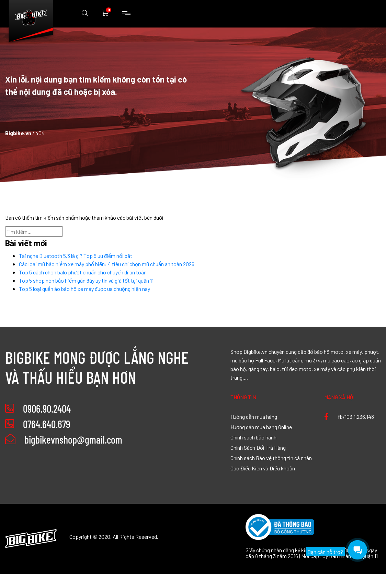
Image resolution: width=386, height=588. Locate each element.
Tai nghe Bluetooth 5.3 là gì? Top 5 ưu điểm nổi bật (76, 255)
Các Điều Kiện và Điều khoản (263, 468)
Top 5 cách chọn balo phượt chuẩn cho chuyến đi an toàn (83, 272)
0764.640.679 (47, 424)
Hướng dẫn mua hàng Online (261, 427)
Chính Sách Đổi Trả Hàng (258, 447)
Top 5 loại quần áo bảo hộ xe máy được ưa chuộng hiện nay (84, 288)
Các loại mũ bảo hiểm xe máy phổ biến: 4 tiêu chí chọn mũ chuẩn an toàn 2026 (107, 264)
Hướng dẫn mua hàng (254, 416)
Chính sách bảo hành (253, 437)
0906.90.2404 (47, 409)
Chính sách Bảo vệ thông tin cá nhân (271, 458)
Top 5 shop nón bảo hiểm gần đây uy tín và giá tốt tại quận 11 (86, 280)
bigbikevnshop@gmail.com (64, 439)
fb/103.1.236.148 (349, 416)
